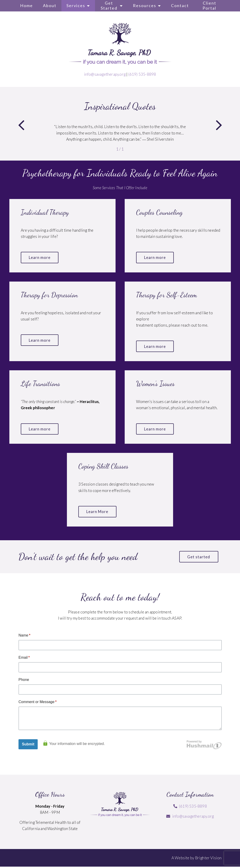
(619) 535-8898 (142, 74)
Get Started (109, 5)
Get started (198, 558)
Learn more (40, 258)
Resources (145, 5)
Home (26, 5)
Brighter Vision (208, 859)
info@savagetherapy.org (105, 74)
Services (76, 5)
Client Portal (209, 5)
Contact (180, 5)
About (50, 5)
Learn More (98, 512)
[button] (21, 126)
